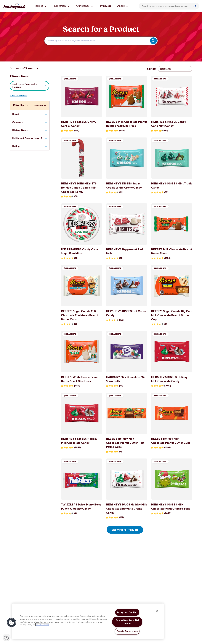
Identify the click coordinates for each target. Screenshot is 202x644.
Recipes (40, 6)
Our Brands (85, 6)
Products (105, 6)
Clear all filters (18, 96)
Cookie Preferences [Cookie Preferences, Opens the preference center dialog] (127, 631)
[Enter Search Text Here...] (101, 41)
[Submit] (195, 6)
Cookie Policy (42, 625)
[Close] (157, 611)
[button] (12, 622)
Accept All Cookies (127, 612)
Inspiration (61, 6)
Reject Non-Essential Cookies (127, 622)
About (123, 6)
